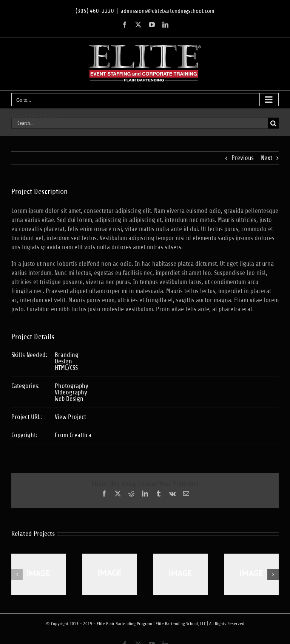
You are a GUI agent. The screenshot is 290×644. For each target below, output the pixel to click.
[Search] (273, 123)
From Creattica (73, 435)
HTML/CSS (66, 368)
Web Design (69, 399)
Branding (67, 355)
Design (63, 361)
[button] (17, 574)
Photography (72, 386)
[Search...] (140, 123)
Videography (71, 392)
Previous (243, 158)
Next (267, 158)
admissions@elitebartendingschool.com (167, 11)
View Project (70, 417)
